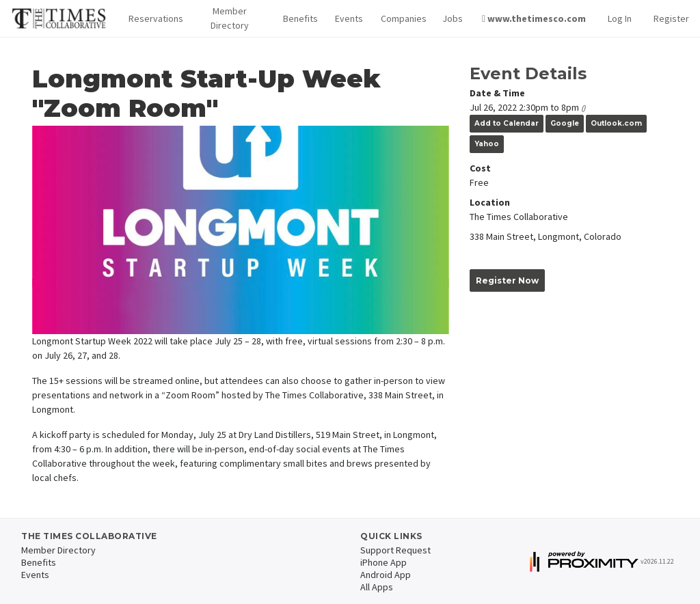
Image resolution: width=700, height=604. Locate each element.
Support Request (395, 550)
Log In (620, 18)
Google (565, 123)
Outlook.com (616, 123)
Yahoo (487, 144)
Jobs (451, 18)
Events (347, 18)
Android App (386, 575)
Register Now (507, 280)
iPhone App (383, 562)
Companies (401, 18)
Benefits (298, 18)
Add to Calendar (507, 123)
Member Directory (230, 18)
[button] (152, 19)
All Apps (377, 587)
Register (671, 18)
